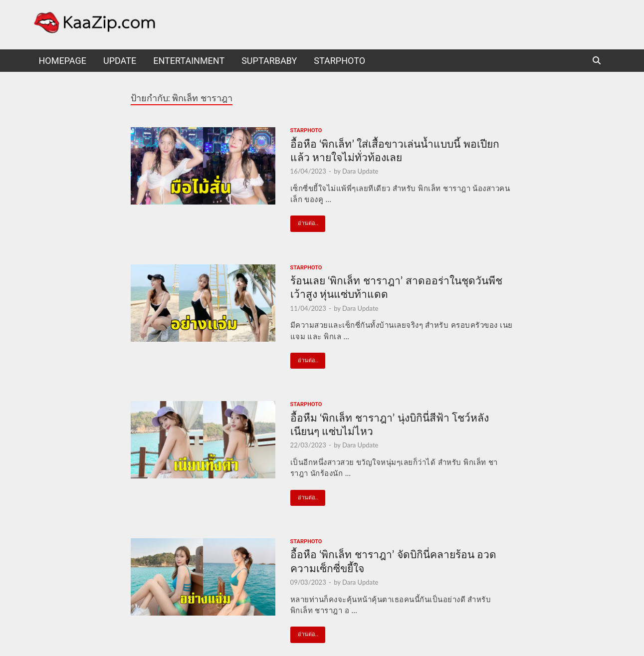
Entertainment (189, 61)
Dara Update (360, 171)
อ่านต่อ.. (304, 221)
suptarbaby (269, 61)
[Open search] (597, 61)
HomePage (63, 61)
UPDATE (120, 61)
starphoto (339, 61)
